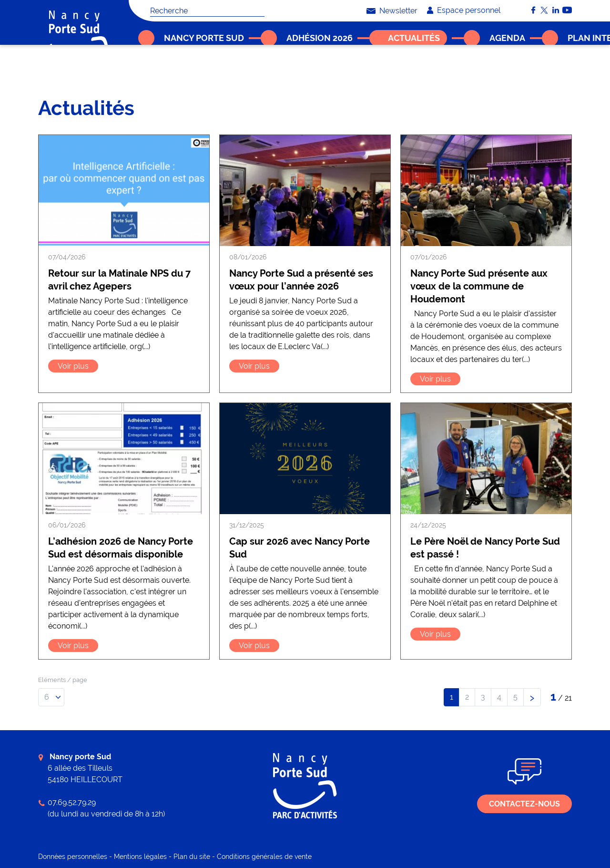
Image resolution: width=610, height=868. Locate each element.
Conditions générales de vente (264, 857)
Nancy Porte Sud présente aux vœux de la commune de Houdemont (479, 286)
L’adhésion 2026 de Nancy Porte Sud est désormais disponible (121, 548)
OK (260, 10)
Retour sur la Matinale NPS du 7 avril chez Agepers (119, 280)
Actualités (171, 69)
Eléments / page (63, 680)
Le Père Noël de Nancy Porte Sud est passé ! (485, 548)
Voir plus (73, 366)
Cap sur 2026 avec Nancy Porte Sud (300, 548)
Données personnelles (73, 857)
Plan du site (192, 857)
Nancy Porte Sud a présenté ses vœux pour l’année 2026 (301, 280)
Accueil (142, 69)
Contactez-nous (524, 804)
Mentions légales (140, 857)
